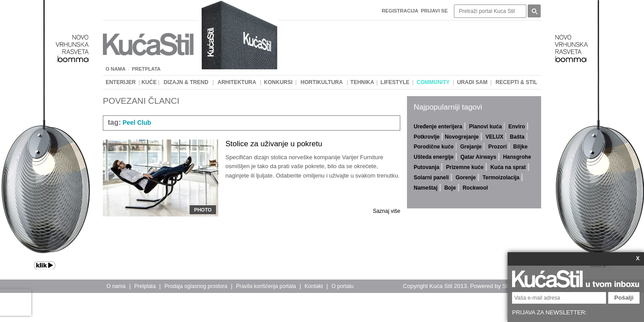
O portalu (342, 286)
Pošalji (624, 298)
